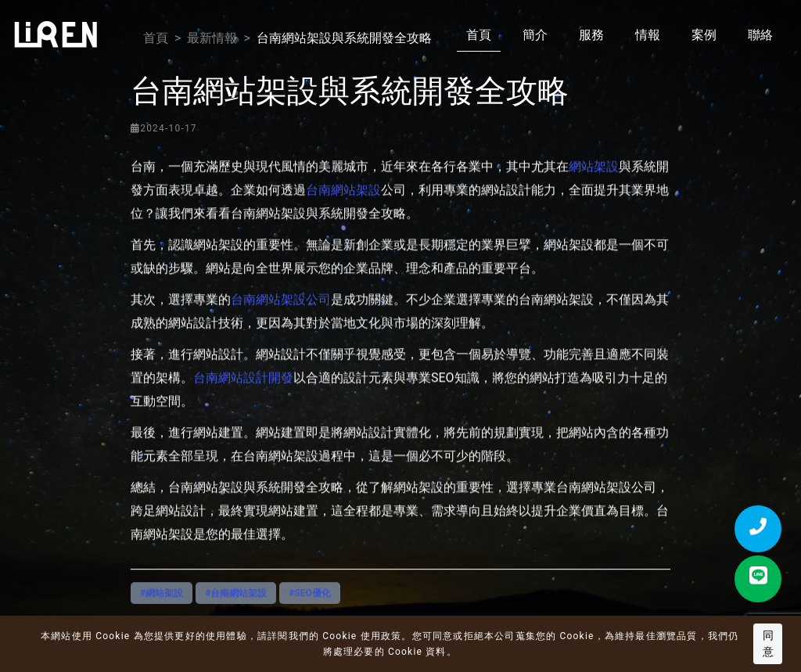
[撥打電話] (758, 529)
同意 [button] (768, 643)
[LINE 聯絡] (758, 579)
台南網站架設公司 (281, 322)
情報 (648, 35)
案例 (704, 35)
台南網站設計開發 (243, 400)
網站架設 (594, 189)
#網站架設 (162, 604)
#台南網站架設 (236, 604)
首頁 (479, 35)
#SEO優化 (310, 604)
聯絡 (760, 35)
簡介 (535, 35)
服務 (591, 35)
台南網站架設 (343, 212)
